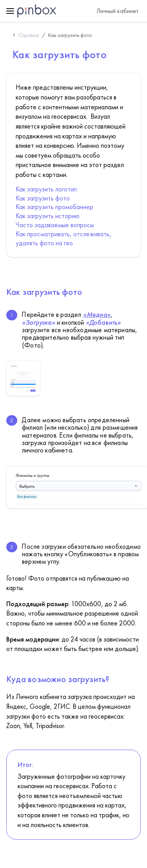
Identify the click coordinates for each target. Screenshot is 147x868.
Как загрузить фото (70, 35)
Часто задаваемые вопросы (55, 225)
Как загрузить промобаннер (54, 207)
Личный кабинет (118, 11)
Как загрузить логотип (46, 189)
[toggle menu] (10, 11)
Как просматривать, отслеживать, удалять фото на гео (64, 238)
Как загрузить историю (48, 216)
